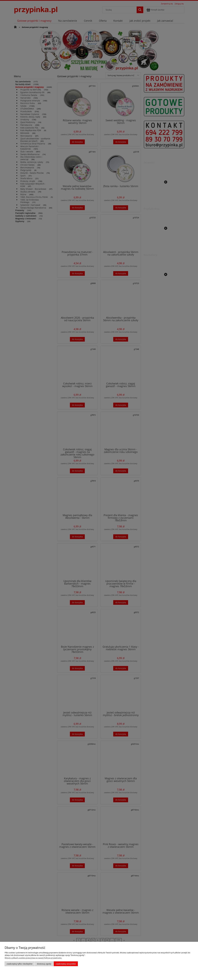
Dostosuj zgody (44, 964)
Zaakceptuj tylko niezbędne (20, 964)
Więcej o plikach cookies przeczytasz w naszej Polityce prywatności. (33, 958)
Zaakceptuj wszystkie (66, 964)
